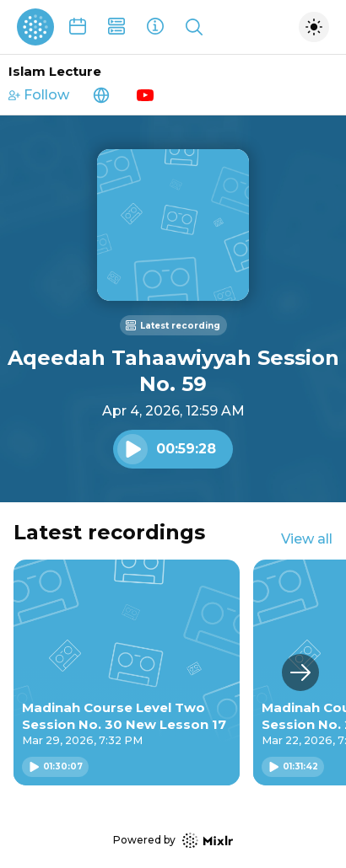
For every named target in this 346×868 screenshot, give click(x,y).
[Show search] (194, 27)
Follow (39, 95)
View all (307, 539)
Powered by (173, 841)
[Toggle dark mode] (314, 27)
